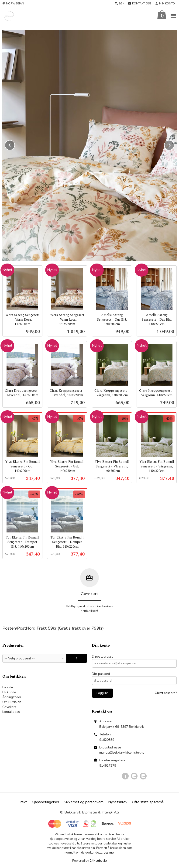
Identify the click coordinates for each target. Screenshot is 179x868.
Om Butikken (12, 702)
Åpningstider (12, 697)
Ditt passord (101, 674)
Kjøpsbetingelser (45, 802)
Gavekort (9, 707)
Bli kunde (9, 692)
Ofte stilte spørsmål (148, 802)
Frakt (23, 802)
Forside (8, 687)
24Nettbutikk (98, 861)
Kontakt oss (11, 712)
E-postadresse (103, 657)
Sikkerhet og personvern (84, 802)
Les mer (109, 853)
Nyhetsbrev (118, 802)
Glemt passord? (166, 693)
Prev (15, 144)
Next (174, 144)
